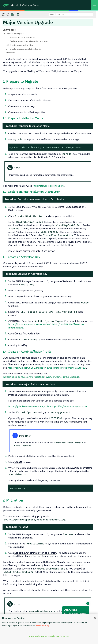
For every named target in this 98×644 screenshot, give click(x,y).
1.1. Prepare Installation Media (20, 37)
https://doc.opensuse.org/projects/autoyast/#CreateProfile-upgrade (41, 377)
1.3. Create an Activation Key (19, 45)
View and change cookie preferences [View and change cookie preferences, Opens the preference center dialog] (49, 636)
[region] (49, 629)
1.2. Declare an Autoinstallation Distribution (27, 41)
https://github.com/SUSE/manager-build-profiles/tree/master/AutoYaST (47, 368)
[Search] (71, 14)
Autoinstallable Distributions (49, 186)
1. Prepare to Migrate (14, 34)
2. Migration (10, 53)
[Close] (95, 618)
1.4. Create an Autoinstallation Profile (24, 49)
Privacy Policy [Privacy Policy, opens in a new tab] (43, 625)
